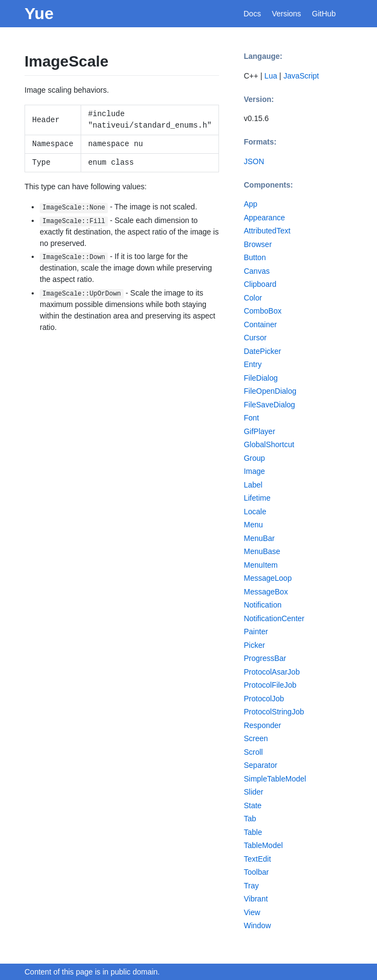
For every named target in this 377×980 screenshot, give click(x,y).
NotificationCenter (274, 618)
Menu (253, 525)
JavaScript (301, 76)
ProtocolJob (264, 699)
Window (257, 925)
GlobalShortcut (269, 444)
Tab (250, 819)
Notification (262, 605)
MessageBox (266, 592)
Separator (260, 765)
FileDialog (260, 378)
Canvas (256, 271)
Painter (256, 632)
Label (253, 485)
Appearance (264, 218)
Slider (253, 792)
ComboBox (262, 311)
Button (254, 257)
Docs (252, 14)
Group (254, 458)
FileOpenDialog (270, 391)
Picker (254, 645)
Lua (270, 76)
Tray (251, 886)
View (252, 912)
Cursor (255, 338)
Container (260, 324)
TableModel (263, 845)
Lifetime (257, 498)
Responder (262, 725)
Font (251, 418)
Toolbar (256, 872)
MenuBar (259, 538)
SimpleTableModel (275, 779)
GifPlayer (259, 431)
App (250, 204)
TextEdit (257, 859)
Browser (257, 244)
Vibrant (256, 899)
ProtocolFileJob (270, 685)
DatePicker (262, 351)
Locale (255, 512)
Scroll (253, 752)
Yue (39, 13)
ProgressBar (265, 658)
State (253, 805)
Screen (256, 738)
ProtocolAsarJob (272, 672)
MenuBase (262, 551)
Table (253, 832)
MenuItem (260, 565)
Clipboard (260, 284)
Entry (253, 364)
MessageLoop (267, 578)
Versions (287, 14)
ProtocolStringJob (274, 712)
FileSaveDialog (269, 405)
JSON (254, 161)
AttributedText (267, 231)
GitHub (324, 14)
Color (253, 298)
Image (254, 471)
